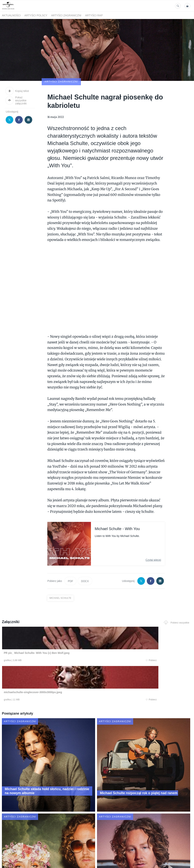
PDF (70, 559)
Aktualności (11, 15)
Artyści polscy (36, 15)
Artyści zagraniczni (66, 15)
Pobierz (40, 639)
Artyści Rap (94, 15)
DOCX (85, 559)
